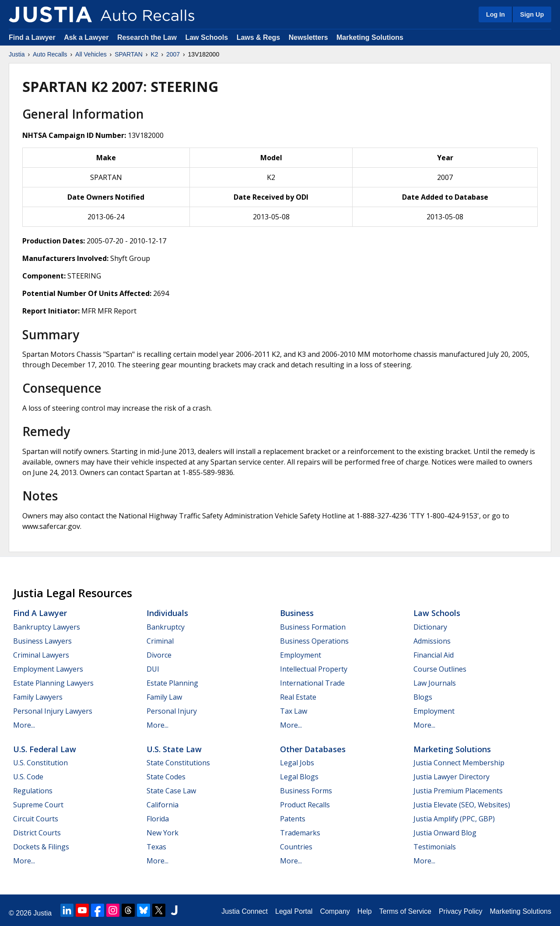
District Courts (37, 833)
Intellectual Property (314, 669)
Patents (293, 819)
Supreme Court (38, 805)
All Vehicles (91, 54)
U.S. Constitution (40, 763)
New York (163, 833)
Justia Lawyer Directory (451, 777)
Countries (296, 847)
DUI (153, 669)
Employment (301, 655)
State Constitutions (178, 763)
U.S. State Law (174, 749)
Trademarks (300, 833)
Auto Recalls (50, 54)
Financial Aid (434, 655)
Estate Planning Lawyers (53, 683)
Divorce (159, 655)
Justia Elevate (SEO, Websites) (462, 805)
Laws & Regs (259, 37)
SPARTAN (129, 54)
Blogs (423, 697)
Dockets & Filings (41, 847)
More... (24, 725)
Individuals (167, 613)
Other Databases (313, 749)
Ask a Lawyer (87, 37)
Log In (495, 14)
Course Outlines (440, 669)
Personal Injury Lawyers (53, 711)
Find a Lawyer (32, 37)
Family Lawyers (38, 697)
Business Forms (306, 791)
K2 (154, 54)
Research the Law (147, 37)
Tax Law (294, 711)
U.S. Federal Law (45, 749)
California (163, 805)
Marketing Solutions (370, 37)
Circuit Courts (36, 819)
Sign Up (532, 14)
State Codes (166, 777)
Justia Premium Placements (458, 791)
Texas (156, 847)
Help (365, 911)
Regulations (33, 791)
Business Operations (314, 641)
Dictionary (430, 627)
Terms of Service (405, 911)
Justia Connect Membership (459, 763)
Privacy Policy (461, 911)
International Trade (312, 683)
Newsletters (308, 37)
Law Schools (206, 37)
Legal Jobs (297, 763)
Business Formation (313, 627)
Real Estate (298, 697)
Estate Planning (172, 683)
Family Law (164, 697)
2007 (173, 54)
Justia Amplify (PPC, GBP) (454, 819)
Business (297, 613)
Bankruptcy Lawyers (47, 627)
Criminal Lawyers (41, 655)
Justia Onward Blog (445, 833)
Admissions (432, 641)
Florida (158, 819)
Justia (17, 54)
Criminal (160, 641)
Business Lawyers (42, 641)
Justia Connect (245, 911)
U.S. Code (28, 777)
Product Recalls (305, 805)
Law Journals (435, 683)
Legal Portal (294, 911)
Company (335, 911)
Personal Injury (172, 711)
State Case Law (171, 791)
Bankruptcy (166, 627)
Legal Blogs (299, 777)
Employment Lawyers (48, 669)
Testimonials (435, 847)
